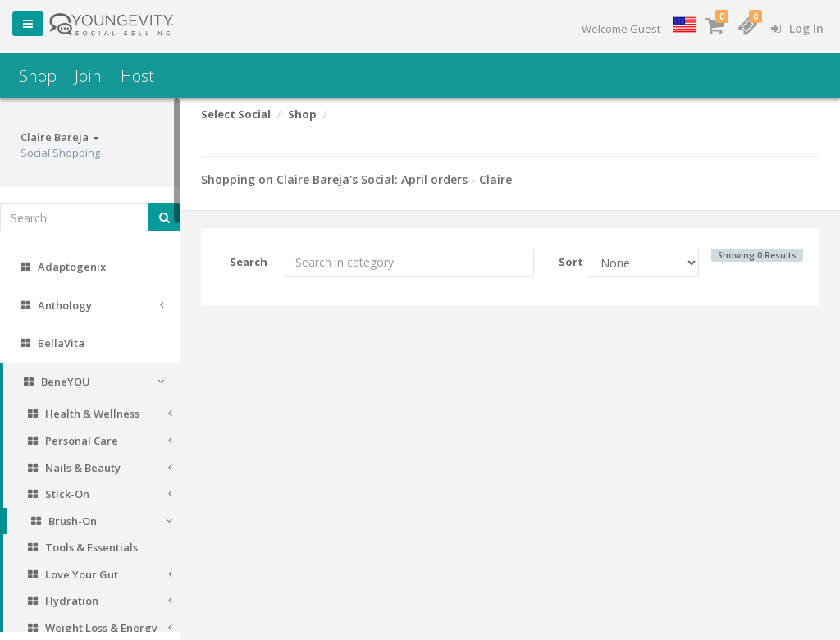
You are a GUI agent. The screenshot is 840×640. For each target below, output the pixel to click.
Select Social (236, 114)
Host (137, 76)
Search (249, 262)
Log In (797, 28)
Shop (38, 76)
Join (88, 76)
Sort (566, 262)
